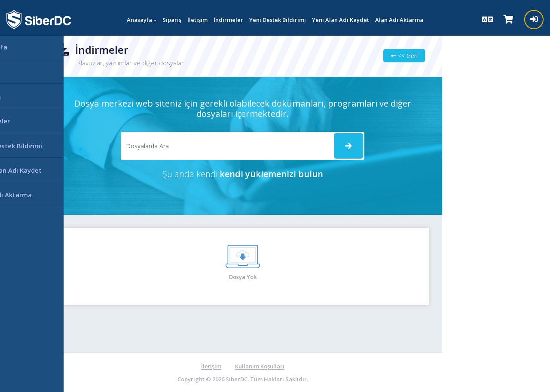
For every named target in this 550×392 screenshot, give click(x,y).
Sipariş (172, 20)
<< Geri (383, 56)
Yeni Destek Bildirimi (278, 20)
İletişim (197, 20)
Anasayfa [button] (139, 20)
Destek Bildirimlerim (466, 103)
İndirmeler (228, 20)
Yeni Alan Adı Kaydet (341, 20)
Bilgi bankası (455, 148)
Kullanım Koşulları (248, 366)
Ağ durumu (453, 193)
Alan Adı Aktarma (399, 20)
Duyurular (451, 125)
